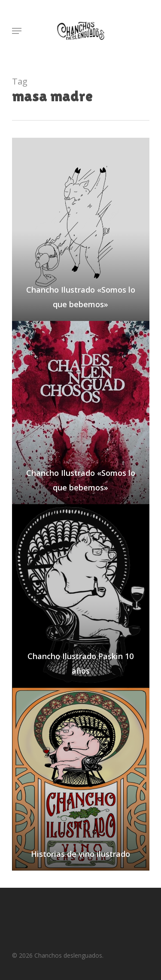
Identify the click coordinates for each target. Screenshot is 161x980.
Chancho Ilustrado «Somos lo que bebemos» (81, 297)
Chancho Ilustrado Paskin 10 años (80, 663)
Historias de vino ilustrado (80, 854)
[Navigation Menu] (17, 31)
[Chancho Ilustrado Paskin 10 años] (81, 596)
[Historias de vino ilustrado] (81, 779)
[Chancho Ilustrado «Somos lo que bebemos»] (81, 229)
